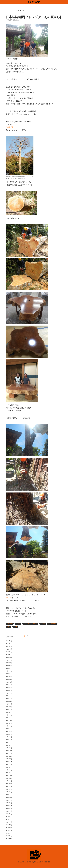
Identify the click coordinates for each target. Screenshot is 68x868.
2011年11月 (9, 770)
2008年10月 (9, 836)
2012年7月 (9, 754)
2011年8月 (9, 778)
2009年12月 (9, 814)
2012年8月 (9, 751)
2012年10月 (9, 745)
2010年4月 (9, 806)
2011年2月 (9, 786)
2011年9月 (9, 775)
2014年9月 (9, 720)
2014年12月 (9, 712)
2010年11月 (9, 795)
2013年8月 (9, 732)
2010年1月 (9, 811)
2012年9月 (9, 748)
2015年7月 (9, 699)
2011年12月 (9, 767)
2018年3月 (9, 679)
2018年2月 (9, 682)
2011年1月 (9, 789)
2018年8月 (9, 677)
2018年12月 (9, 668)
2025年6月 (9, 641)
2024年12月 (9, 644)
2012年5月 (9, 759)
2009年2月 (9, 828)
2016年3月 (9, 688)
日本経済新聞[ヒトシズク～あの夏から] (33, 17)
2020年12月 (9, 652)
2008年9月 (9, 839)
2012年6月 (9, 756)
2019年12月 (9, 660)
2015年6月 (9, 701)
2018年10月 (9, 674)
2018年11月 (9, 671)
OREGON (9, 598)
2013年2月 (9, 737)
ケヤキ (19, 624)
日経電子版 (10, 127)
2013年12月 (9, 726)
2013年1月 (9, 740)
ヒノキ (43, 624)
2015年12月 (9, 693)
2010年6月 (9, 803)
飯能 (16, 627)
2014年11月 (9, 715)
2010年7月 (9, 800)
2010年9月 (9, 797)
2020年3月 (9, 657)
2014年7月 (9, 723)
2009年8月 (9, 825)
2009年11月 (9, 817)
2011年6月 (9, 781)
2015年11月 (9, 696)
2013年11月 (9, 729)
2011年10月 (9, 773)
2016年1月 (9, 690)
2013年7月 (9, 734)
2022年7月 (9, 646)
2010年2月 (9, 808)
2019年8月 (9, 663)
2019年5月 (9, 666)
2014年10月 (9, 718)
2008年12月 (9, 833)
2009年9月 (9, 822)
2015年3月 (9, 707)
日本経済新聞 (53, 624)
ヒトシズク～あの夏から (31, 624)
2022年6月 (9, 649)
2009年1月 (9, 830)
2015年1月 (9, 710)
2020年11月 (9, 655)
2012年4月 (9, 762)
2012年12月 (9, 743)
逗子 (9, 627)
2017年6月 (9, 685)
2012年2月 (9, 764)
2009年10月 (9, 819)
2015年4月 (9, 704)
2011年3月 (9, 784)
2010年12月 (9, 792)
